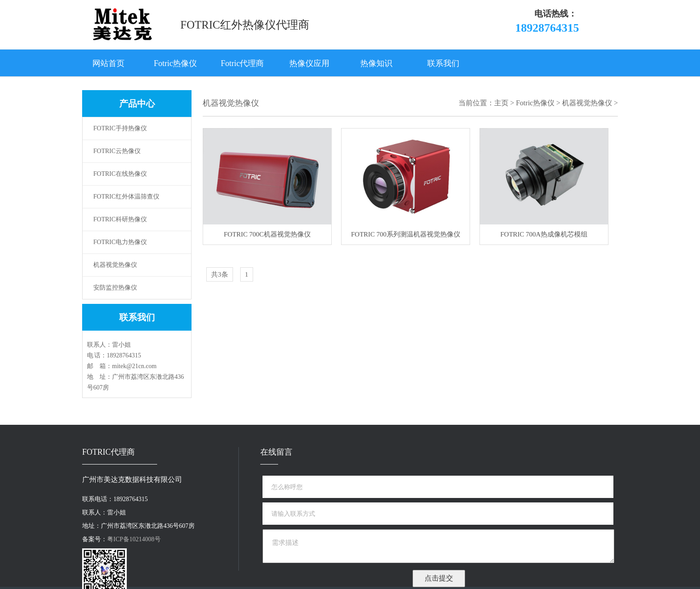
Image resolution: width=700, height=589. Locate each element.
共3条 (220, 274)
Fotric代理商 (243, 63)
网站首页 (108, 63)
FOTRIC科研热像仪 (120, 219)
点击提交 (439, 578)
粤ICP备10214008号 (134, 539)
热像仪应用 (309, 63)
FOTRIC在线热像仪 (120, 174)
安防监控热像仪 (115, 288)
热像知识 (376, 63)
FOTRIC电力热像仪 (120, 242)
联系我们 (443, 63)
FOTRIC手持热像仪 (120, 128)
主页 (501, 103)
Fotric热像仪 (176, 63)
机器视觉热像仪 (115, 265)
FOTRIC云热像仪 (117, 151)
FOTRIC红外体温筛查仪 (126, 197)
